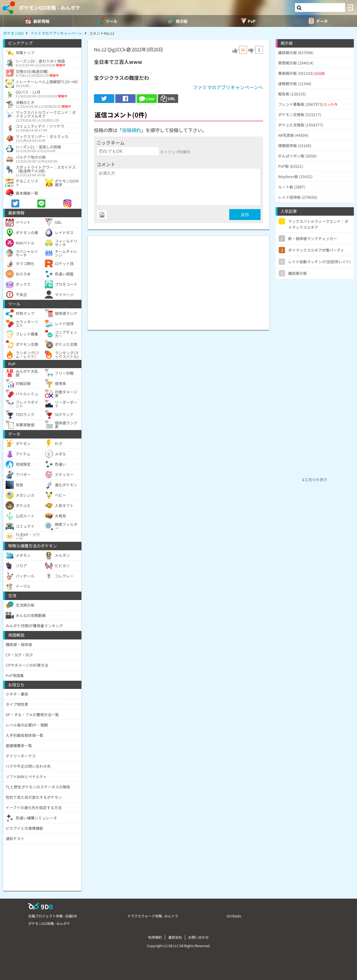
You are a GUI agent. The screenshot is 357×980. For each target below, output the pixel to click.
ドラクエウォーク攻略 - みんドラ (153, 916)
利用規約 (155, 937)
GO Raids (234, 916)
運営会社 (175, 937)
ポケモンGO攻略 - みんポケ (50, 8)
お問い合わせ (199, 937)
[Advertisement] (178, 280)
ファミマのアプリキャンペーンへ (228, 87)
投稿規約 (132, 130)
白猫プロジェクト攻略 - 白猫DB (52, 916)
